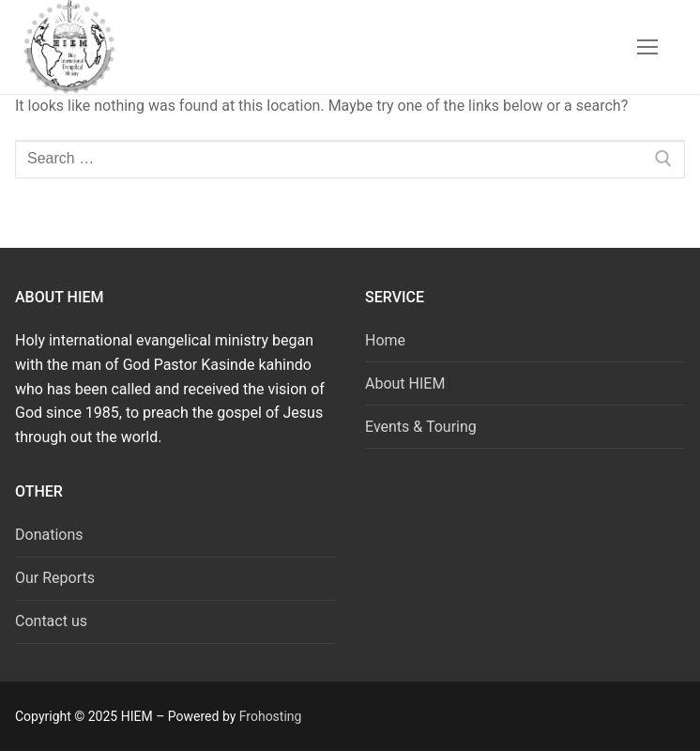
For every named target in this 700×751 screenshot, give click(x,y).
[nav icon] (647, 47)
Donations (49, 535)
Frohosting (271, 716)
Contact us (51, 621)
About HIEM (405, 383)
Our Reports (55, 578)
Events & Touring (421, 427)
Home (385, 340)
